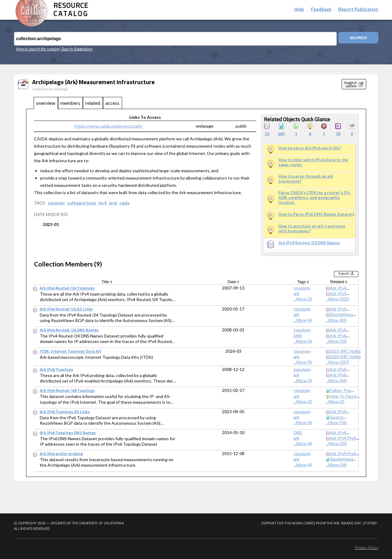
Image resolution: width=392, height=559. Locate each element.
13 (267, 134)
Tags (303, 282)
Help (299, 10)
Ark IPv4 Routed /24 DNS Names (309, 243)
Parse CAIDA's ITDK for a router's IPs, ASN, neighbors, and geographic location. (315, 197)
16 (338, 134)
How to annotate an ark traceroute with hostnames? (312, 229)
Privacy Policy (367, 548)
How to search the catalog (37, 49)
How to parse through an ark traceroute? (306, 179)
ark (297, 293)
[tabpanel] (196, 293)
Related (339, 282)
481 (281, 134)
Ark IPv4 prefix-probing (61, 454)
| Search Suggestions (76, 49)
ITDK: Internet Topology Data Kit (71, 352)
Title (107, 282)
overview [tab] (46, 103)
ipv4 (102, 203)
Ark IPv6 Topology (56, 370)
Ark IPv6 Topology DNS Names (68, 433)
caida (124, 203)
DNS (298, 336)
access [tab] (112, 103)
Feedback (321, 10)
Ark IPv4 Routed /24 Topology (67, 288)
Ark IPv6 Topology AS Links (65, 412)
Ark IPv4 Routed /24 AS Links (66, 309)
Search (355, 39)
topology (56, 203)
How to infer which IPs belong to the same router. (313, 162)
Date (233, 282)
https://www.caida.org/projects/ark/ (108, 126)
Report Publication (358, 10)
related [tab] (93, 103)
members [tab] (70, 103)
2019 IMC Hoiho (345, 351)
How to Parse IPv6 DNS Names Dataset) (316, 214)
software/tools (82, 203)
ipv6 (113, 203)
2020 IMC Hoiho (345, 357)
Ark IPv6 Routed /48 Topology (67, 391)
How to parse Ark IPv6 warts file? (310, 148)
